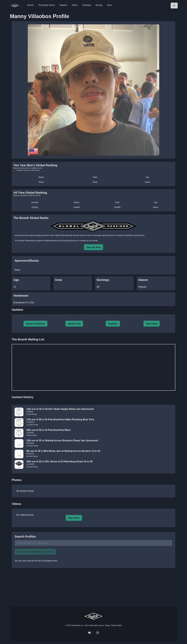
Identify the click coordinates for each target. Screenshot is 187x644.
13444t (76, 207)
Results (99, 5)
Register (63, 5)
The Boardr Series (47, 5)
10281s (35, 207)
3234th (117, 207)
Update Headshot (36, 324)
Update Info (74, 324)
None (41, 182)
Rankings (87, 5)
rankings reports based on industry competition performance (119, 235)
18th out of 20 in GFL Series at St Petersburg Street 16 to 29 (59, 461)
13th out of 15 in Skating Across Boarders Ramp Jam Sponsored (62, 440)
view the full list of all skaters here (42, 561)
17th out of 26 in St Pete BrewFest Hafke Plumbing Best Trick (60, 419)
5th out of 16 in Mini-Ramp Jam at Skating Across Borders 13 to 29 (63, 451)
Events (30, 5)
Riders (75, 5)
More (109, 5)
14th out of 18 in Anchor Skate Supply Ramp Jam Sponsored (60, 409)
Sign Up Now (94, 247)
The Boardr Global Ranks (31, 218)
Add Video (152, 324)
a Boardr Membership (63, 235)
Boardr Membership (27, 241)
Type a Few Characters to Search (35, 552)
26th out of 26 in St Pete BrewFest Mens (48, 430)
